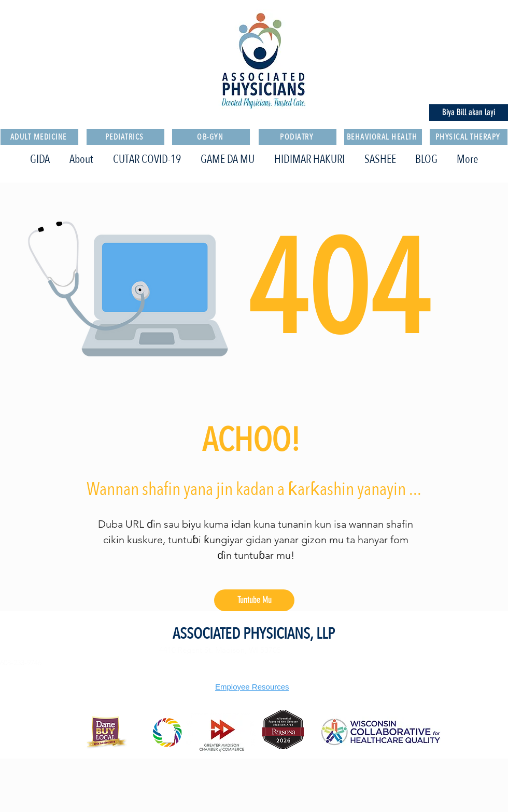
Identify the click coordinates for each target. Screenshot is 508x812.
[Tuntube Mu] (254, 600)
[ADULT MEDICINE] (39, 137)
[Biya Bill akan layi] (469, 113)
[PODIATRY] (298, 137)
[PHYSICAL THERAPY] (469, 137)
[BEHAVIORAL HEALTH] (383, 137)
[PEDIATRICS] (125, 137)
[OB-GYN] (211, 137)
